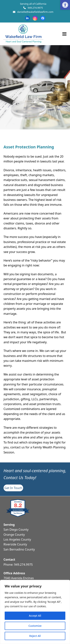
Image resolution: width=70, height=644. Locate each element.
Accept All (35, 616)
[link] (65, 5)
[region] (35, 612)
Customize (35, 626)
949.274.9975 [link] (35, 8)
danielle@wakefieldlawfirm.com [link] (35, 12)
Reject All (35, 636)
